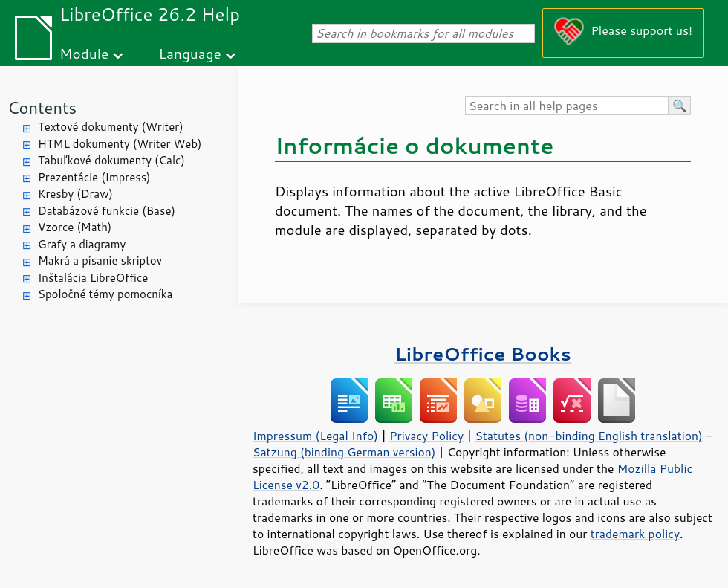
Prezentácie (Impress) (94, 177)
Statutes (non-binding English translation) (588, 436)
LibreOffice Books (483, 353)
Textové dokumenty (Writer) (111, 127)
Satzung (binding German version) (344, 452)
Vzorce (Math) (75, 227)
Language (190, 53)
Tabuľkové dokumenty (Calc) (111, 160)
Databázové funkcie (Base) (107, 211)
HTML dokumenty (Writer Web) (120, 144)
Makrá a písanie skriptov (100, 261)
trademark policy (635, 534)
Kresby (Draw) (75, 194)
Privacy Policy (426, 436)
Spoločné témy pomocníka (105, 294)
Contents (42, 107)
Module (84, 53)
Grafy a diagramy (82, 244)
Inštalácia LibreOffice (93, 278)
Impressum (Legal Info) (315, 436)
